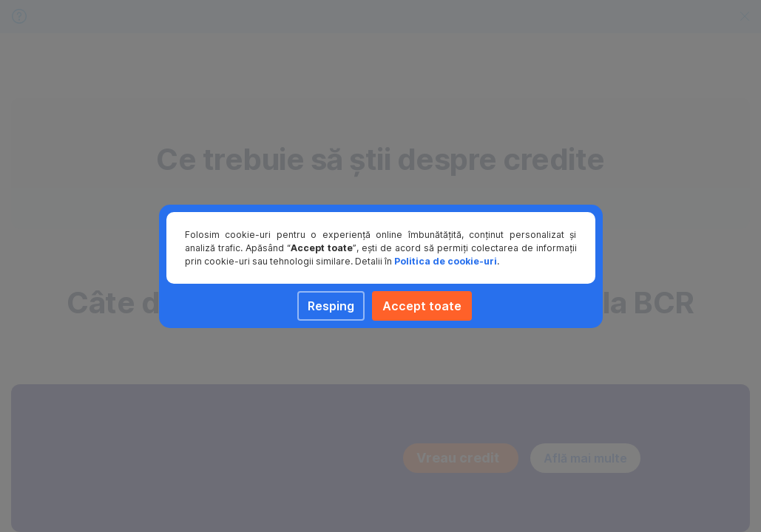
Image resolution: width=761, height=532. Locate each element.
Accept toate (422, 306)
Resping (331, 306)
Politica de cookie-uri (446, 261)
